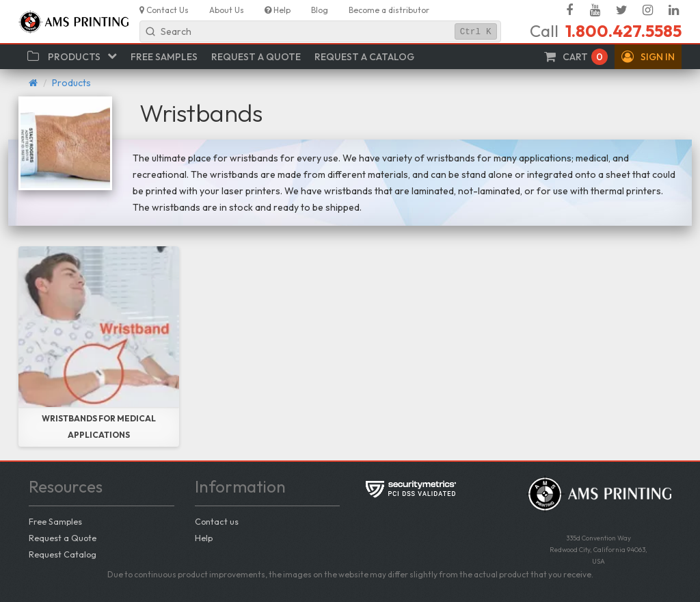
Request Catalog (63, 554)
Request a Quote (63, 538)
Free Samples (55, 521)
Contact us (217, 521)
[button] (648, 57)
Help (204, 538)
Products (71, 83)
